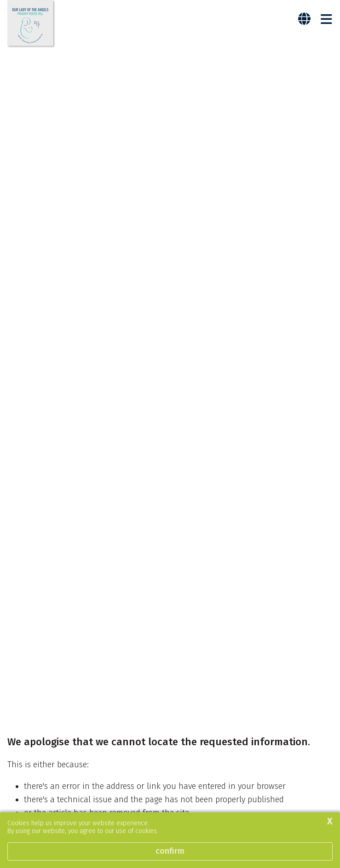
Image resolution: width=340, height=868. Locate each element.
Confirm (170, 851)
